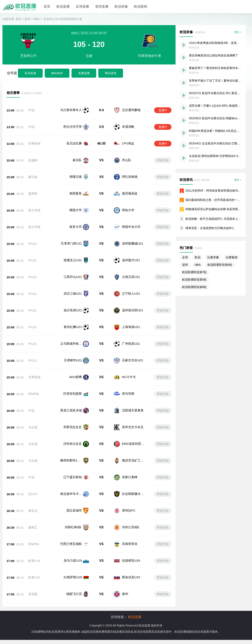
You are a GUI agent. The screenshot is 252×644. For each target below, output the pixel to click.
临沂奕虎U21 (73, 310)
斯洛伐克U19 (131, 556)
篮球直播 (102, 6)
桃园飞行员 (74, 570)
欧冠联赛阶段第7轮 (195, 272)
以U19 (33, 483)
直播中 (163, 110)
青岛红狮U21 (73, 327)
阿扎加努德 (130, 177)
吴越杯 (33, 160)
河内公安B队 (130, 512)
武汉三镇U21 (73, 293)
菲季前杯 (34, 143)
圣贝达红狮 (74, 143)
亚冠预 (33, 570)
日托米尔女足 (73, 439)
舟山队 (127, 160)
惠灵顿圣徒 (130, 193)
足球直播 (82, 6)
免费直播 (84, 73)
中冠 (31, 110)
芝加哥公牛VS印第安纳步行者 (63, 19)
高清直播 (30, 73)
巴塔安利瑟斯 (73, 394)
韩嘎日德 (76, 177)
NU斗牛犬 (129, 377)
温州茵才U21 (131, 260)
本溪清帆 (128, 127)
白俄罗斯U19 (73, 556)
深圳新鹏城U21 (133, 243)
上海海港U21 (131, 327)
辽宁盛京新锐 (73, 468)
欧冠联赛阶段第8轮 (220, 265)
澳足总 (33, 497)
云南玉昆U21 (131, 277)
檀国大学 (76, 210)
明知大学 (128, 210)
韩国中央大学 (131, 227)
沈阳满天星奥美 (132, 409)
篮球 (27, 19)
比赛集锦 (232, 257)
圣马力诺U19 (73, 541)
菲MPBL (34, 394)
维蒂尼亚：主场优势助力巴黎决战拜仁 (210, 228)
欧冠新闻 (141, 6)
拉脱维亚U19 (131, 541)
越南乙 (33, 512)
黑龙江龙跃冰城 (71, 409)
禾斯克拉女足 (73, 424)
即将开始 (163, 160)
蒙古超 (33, 177)
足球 (185, 257)
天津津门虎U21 (71, 243)
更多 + (238, 32)
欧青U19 (34, 541)
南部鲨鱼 (76, 193)
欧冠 (198, 257)
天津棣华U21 (73, 360)
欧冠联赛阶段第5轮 (195, 280)
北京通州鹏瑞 (131, 110)
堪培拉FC (128, 497)
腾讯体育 (111, 73)
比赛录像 (213, 257)
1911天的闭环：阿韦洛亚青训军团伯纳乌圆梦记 (216, 191)
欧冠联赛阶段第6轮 (195, 287)
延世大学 (76, 227)
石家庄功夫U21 (133, 360)
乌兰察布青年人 (71, 110)
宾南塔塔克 (129, 526)
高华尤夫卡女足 (132, 424)
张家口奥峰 (129, 468)
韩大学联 (34, 210)
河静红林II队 (73, 512)
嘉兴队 (77, 160)
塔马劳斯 (128, 394)
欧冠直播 (63, 6)
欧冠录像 (121, 6)
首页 (47, 6)
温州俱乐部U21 (133, 310)
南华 (125, 570)
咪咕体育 (57, 73)
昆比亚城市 (74, 497)
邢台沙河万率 (73, 127)
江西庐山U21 (73, 277)
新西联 (33, 194)
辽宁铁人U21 (131, 293)
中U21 (33, 244)
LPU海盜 (128, 143)
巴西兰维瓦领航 (71, 526)
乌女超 (33, 424)
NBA (36, 19)
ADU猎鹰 (75, 377)
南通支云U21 (73, 260)
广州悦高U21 (131, 344)
